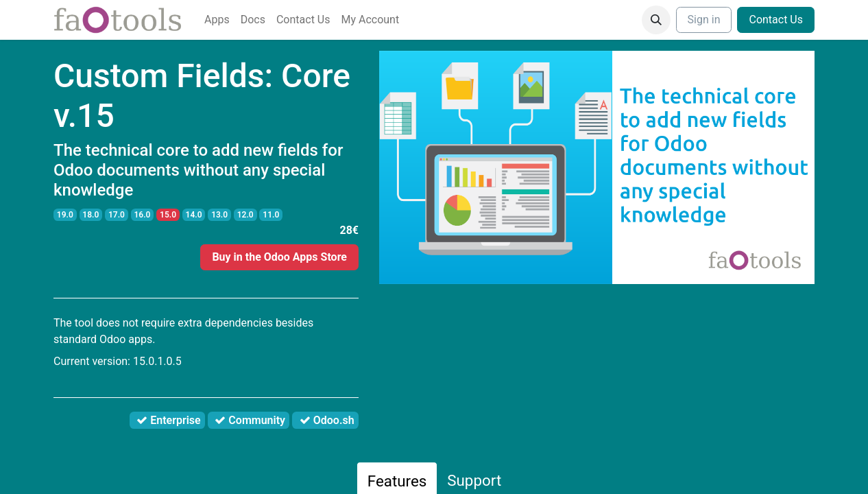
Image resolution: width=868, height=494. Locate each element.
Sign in (704, 20)
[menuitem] (217, 20)
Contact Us (776, 20)
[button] (656, 20)
